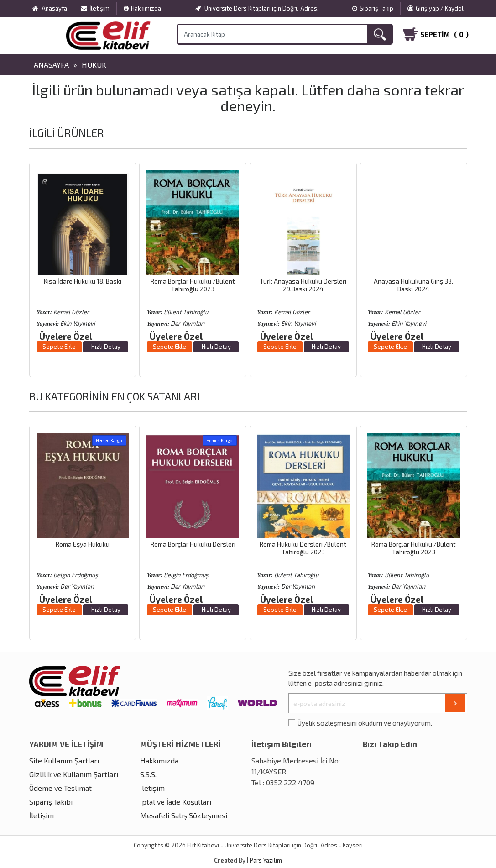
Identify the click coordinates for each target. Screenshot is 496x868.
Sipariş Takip (373, 8)
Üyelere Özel (66, 336)
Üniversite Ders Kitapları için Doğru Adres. (257, 8)
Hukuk (94, 65)
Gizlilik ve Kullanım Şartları (74, 774)
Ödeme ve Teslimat (60, 788)
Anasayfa (51, 65)
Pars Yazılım (266, 860)
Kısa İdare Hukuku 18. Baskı (83, 281)
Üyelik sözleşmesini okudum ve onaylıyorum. (365, 723)
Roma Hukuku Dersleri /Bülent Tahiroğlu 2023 (303, 548)
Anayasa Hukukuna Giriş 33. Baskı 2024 (413, 285)
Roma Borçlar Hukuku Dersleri (193, 544)
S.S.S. (148, 774)
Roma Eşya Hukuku (83, 544)
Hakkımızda (142, 8)
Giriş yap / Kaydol (436, 8)
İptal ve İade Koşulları (176, 802)
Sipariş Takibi (51, 802)
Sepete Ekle (59, 347)
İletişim (95, 8)
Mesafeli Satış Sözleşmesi (184, 815)
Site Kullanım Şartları (64, 760)
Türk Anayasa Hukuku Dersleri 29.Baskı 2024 (303, 285)
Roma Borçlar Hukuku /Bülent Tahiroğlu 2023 (193, 285)
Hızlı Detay (106, 347)
